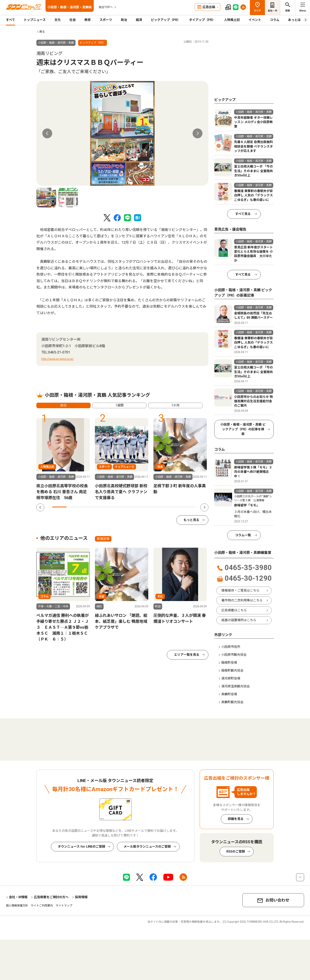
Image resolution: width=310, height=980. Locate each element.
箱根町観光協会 (232, 670)
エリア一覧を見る (187, 655)
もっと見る (191, 520)
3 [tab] (88, 507)
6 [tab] (131, 507)
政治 (124, 20)
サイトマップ (64, 906)
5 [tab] (116, 507)
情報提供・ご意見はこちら (240, 590)
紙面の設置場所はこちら (239, 620)
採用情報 (81, 897)
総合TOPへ (106, 7)
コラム (275, 20)
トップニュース (35, 20)
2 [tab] (74, 507)
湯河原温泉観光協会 (235, 686)
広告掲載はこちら (234, 610)
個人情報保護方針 (17, 906)
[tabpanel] (122, 133)
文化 (58, 20)
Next (198, 133)
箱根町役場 (229, 663)
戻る (42, 32)
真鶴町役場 (229, 694)
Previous (47, 133)
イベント (255, 20)
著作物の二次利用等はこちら (242, 600)
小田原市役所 (231, 647)
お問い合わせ (277, 900)
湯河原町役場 (231, 678)
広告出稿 (209, 7)
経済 (139, 20)
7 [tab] (145, 507)
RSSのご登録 (236, 851)
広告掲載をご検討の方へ (51, 897)
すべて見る (243, 214)
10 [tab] (188, 507)
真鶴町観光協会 (232, 702)
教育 (88, 20)
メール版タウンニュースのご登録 (147, 847)
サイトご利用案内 (42, 906)
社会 (73, 20)
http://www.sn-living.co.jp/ (58, 359)
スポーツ (106, 20)
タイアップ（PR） (202, 20)
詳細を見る (236, 819)
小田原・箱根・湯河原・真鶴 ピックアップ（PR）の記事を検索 (243, 429)
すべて (10, 20)
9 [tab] (174, 507)
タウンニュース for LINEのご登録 (81, 847)
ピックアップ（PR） (166, 20)
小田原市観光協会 (234, 655)
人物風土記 (232, 20)
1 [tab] (59, 507)
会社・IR (272, 11)
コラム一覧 (243, 535)
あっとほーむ (298, 20)
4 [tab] (102, 507)
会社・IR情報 (18, 897)
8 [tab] (159, 507)
